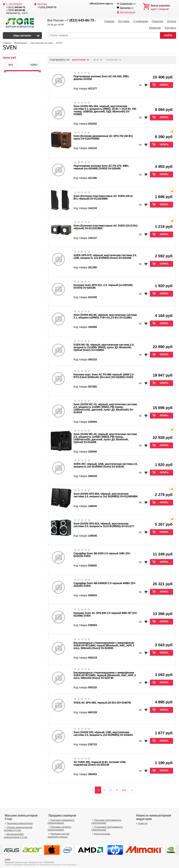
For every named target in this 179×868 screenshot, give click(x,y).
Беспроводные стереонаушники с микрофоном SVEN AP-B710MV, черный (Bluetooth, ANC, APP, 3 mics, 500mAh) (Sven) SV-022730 (105, 673)
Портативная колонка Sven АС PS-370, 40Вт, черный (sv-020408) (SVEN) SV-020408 (101, 165)
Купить (164, 83)
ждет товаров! (163, 7)
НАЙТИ (168, 34)
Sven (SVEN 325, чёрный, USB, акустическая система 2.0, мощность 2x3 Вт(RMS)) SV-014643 (103, 732)
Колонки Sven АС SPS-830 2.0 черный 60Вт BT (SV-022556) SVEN (105, 612)
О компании (141, 21)
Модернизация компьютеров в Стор (16, 834)
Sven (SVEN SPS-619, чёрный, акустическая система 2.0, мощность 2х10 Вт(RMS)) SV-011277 (104, 523)
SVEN (10, 46)
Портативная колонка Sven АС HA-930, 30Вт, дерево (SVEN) (101, 76)
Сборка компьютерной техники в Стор (18, 827)
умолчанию (81, 58)
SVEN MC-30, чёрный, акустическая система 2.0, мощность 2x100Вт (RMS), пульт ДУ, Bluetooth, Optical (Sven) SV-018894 (104, 345)
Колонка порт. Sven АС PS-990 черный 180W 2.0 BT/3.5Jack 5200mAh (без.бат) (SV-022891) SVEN (103, 374)
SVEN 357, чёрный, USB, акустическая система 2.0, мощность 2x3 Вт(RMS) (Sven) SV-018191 (105, 463)
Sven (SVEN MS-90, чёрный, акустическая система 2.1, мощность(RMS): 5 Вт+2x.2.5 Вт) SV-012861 (105, 314)
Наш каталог (22, 34)
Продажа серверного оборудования (61, 820)
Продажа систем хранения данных (59, 834)
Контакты (170, 27)
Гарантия (157, 21)
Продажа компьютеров (18, 822)
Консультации (101, 832)
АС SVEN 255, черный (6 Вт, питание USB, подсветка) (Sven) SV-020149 (100, 761)
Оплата (172, 21)
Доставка (124, 21)
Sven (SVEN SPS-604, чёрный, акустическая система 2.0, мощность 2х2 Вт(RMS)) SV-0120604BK (106, 493)
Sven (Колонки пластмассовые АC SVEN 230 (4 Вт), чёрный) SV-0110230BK (103, 195)
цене (98, 58)
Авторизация (127, 12)
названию (114, 58)
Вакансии (155, 27)
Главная (109, 21)
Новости (141, 822)
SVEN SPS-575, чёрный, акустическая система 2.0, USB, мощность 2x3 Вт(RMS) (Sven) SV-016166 (105, 255)
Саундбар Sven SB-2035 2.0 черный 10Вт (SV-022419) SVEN (102, 553)
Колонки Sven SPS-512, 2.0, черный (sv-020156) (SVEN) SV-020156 (103, 284)
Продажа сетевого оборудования (59, 827)
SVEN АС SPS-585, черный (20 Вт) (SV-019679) (102, 701)
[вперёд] (132, 788)
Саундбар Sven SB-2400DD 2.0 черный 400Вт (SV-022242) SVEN (105, 583)
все (124, 788)
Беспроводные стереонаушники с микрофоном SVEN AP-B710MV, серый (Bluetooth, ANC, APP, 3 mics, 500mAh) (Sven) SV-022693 (104, 644)
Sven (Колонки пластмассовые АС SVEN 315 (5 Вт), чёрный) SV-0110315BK (106, 225)
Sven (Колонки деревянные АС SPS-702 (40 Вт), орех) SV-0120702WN (103, 135)
